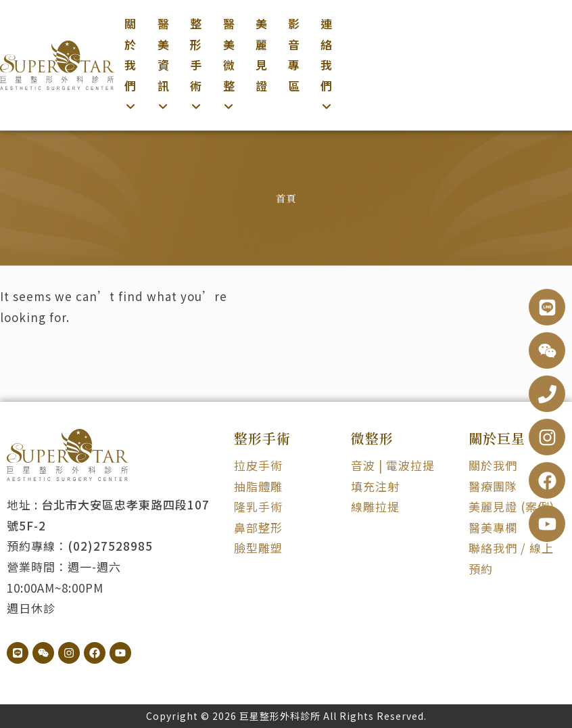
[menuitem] (130, 65)
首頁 (286, 198)
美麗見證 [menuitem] (262, 54)
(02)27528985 (110, 546)
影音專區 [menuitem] (294, 54)
